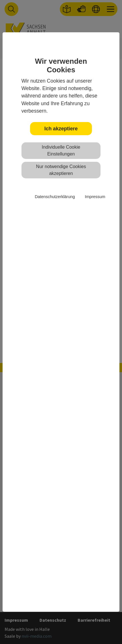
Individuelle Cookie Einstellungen (61, 150)
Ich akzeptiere (61, 129)
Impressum (95, 197)
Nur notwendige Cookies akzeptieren (61, 170)
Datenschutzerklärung (55, 197)
